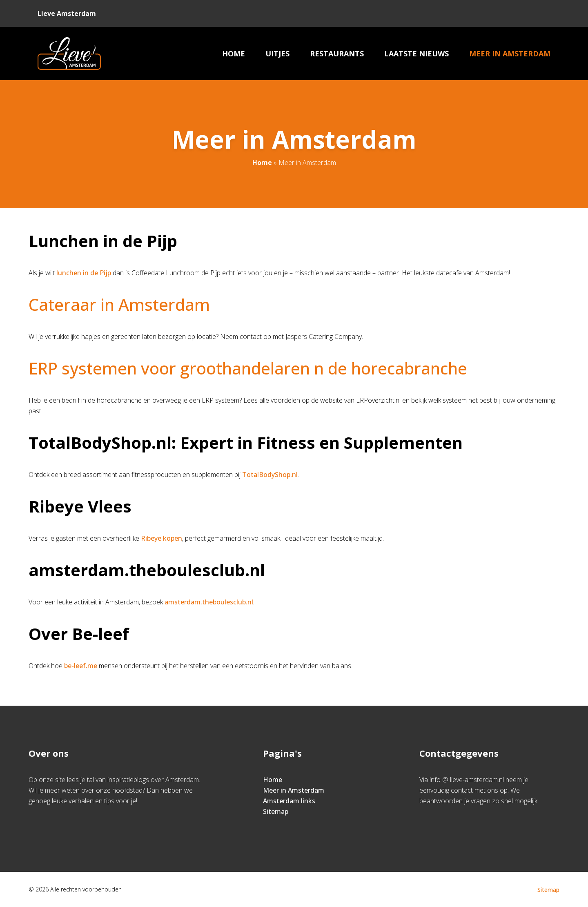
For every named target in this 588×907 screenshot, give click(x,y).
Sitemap (276, 811)
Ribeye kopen (161, 538)
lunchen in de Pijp (84, 273)
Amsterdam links (289, 801)
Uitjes (277, 53)
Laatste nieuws (416, 53)
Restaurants (337, 53)
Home (234, 53)
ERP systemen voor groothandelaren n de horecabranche (248, 368)
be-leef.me (81, 666)
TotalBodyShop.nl (270, 475)
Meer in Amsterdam (510, 53)
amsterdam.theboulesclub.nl (209, 602)
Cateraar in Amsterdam (119, 304)
